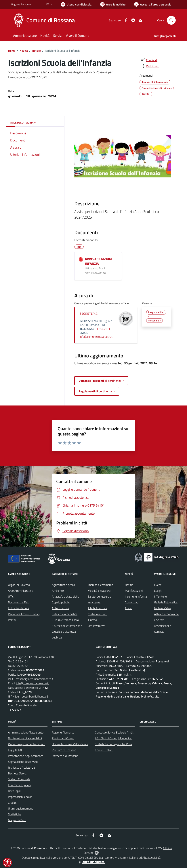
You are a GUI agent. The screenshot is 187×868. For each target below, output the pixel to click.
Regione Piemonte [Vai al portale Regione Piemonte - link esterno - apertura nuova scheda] (21, 4)
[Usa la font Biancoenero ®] (76, 4)
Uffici (11, 596)
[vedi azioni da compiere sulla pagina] (150, 66)
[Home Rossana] (45, 20)
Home (12, 51)
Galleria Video (162, 608)
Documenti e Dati (19, 602)
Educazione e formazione (67, 626)
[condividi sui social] (149, 60)
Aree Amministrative (21, 591)
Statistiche (15, 814)
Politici (12, 620)
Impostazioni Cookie (20, 797)
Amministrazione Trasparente (26, 732)
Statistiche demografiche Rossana (116, 744)
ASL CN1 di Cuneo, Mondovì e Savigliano (120, 738)
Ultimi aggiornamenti (21, 808)
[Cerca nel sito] (171, 20)
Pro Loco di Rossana (64, 750)
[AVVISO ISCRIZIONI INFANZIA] (81, 259)
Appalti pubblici (61, 602)
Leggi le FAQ (16, 750)
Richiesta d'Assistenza (21, 767)
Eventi (158, 585)
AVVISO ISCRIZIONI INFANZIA (99, 261)
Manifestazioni (134, 591)
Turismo (92, 620)
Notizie (36, 51)
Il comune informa (136, 596)
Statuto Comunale (19, 779)
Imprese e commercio (101, 585)
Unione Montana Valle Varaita (70, 744)
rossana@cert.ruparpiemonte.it (35, 679)
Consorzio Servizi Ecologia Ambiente (117, 732)
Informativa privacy (20, 785)
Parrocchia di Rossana (65, 756)
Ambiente (58, 591)
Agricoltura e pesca (63, 585)
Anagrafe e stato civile (65, 596)
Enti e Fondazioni (18, 608)
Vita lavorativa (96, 626)
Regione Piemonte (63, 732)
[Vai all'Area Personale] (153, 4)
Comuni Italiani (104, 750)
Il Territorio (160, 596)
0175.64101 (102, 329)
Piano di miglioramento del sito (27, 744)
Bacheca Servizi (18, 773)
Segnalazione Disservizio (23, 762)
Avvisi (128, 608)
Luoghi (158, 591)
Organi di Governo (19, 585)
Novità (24, 51)
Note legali (15, 791)
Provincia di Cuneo (63, 738)
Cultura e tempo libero (65, 620)
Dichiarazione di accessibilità (25, 738)
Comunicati (132, 602)
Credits (12, 803)
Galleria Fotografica (166, 602)
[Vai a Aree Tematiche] (113, 4)
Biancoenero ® (108, 858)
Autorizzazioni (60, 608)
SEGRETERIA (89, 314)
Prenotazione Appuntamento (26, 756)
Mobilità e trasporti (99, 591)
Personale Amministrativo (24, 614)
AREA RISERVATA (91, 862)
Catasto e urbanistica (65, 614)
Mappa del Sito (17, 820)
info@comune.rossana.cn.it (96, 337)
